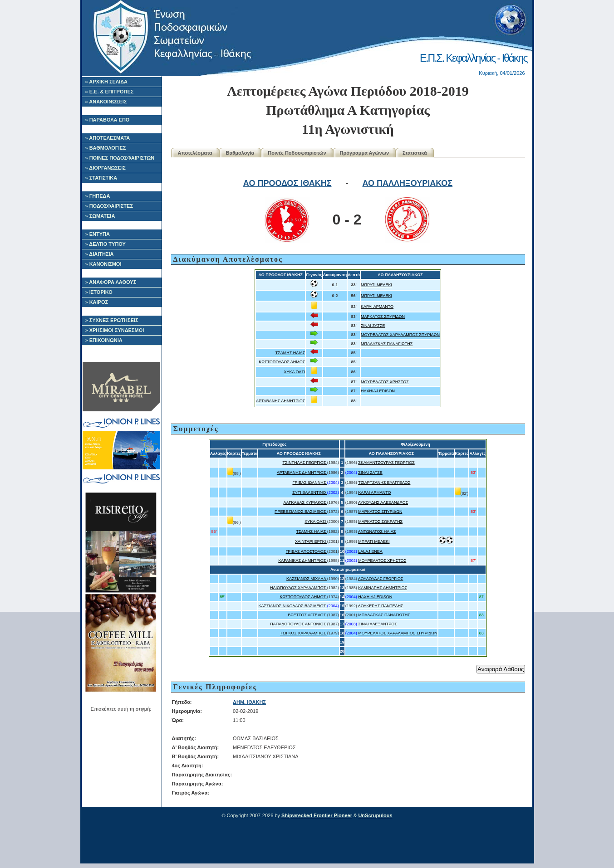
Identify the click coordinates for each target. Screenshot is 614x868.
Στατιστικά (415, 153)
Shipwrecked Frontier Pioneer (317, 815)
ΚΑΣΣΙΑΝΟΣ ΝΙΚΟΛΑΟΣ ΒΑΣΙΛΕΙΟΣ (292, 606)
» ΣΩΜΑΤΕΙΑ (100, 216)
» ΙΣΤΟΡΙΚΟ (99, 292)
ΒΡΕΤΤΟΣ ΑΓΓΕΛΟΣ (308, 615)
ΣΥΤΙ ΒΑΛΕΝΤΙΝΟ (310, 493)
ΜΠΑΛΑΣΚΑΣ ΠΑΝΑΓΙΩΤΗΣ (387, 344)
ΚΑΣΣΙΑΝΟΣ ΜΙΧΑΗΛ (307, 579)
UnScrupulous (375, 815)
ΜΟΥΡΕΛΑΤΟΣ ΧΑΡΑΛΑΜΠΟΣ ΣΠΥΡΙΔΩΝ (400, 335)
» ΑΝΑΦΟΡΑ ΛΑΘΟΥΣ (111, 282)
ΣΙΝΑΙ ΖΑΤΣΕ (373, 326)
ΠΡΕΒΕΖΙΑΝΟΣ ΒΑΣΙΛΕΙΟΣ (301, 512)
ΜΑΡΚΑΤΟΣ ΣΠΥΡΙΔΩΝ (383, 317)
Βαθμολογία (240, 153)
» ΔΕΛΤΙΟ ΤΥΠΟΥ (106, 244)
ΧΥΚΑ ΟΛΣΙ (294, 372)
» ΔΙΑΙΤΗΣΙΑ (100, 254)
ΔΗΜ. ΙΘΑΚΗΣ (249, 702)
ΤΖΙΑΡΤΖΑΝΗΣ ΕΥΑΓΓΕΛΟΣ (384, 483)
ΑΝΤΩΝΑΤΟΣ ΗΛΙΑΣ (377, 532)
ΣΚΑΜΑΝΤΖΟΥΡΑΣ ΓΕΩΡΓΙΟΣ (386, 463)
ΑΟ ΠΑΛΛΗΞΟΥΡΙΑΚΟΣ (408, 183)
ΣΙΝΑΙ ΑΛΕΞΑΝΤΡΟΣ (378, 624)
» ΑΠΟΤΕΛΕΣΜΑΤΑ (108, 138)
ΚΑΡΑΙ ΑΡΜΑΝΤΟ (377, 307)
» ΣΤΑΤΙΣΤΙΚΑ (101, 178)
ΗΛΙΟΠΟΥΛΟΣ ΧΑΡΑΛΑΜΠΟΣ (299, 588)
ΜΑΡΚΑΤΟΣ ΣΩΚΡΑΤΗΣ (380, 522)
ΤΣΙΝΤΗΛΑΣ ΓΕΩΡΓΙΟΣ (305, 463)
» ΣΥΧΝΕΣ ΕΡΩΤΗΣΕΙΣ (112, 320)
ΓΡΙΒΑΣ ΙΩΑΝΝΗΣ (309, 483)
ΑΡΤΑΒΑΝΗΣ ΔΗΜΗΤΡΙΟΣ (280, 401)
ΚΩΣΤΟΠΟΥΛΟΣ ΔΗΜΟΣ (282, 362)
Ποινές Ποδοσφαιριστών (297, 153)
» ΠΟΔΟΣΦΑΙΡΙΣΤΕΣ (109, 206)
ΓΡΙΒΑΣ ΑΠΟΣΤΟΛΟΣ (307, 551)
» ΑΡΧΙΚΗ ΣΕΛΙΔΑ (107, 82)
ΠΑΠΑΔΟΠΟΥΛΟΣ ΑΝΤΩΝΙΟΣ (298, 624)
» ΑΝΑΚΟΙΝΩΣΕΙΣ (106, 102)
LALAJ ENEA (370, 551)
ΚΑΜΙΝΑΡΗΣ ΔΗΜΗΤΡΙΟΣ (383, 588)
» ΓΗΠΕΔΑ (98, 196)
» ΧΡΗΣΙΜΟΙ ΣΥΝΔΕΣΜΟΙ (115, 330)
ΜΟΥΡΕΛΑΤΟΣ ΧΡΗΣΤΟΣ (385, 382)
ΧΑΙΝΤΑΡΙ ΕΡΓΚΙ (311, 541)
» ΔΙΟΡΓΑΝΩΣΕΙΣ (106, 168)
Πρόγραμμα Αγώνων (365, 153)
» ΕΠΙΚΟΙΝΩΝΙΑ (104, 340)
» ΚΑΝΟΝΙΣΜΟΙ (103, 264)
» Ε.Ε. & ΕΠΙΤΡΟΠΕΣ (110, 92)
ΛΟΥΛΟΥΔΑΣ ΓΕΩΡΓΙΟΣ (381, 579)
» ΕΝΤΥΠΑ (98, 234)
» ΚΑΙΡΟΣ (97, 302)
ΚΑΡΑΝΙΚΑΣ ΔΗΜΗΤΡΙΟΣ (303, 561)
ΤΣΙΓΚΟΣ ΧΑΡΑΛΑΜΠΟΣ (304, 633)
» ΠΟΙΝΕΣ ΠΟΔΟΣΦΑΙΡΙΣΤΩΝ (120, 158)
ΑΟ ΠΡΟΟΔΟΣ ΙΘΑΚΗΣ (287, 183)
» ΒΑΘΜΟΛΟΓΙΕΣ (106, 148)
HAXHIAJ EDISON (378, 391)
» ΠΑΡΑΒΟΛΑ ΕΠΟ (108, 120)
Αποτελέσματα (195, 153)
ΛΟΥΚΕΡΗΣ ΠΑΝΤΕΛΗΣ (381, 606)
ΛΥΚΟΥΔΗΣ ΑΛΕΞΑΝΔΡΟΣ (383, 502)
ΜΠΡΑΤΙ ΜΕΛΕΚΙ (376, 285)
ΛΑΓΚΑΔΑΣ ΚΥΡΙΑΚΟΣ (305, 502)
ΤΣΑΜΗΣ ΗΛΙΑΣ (290, 353)
